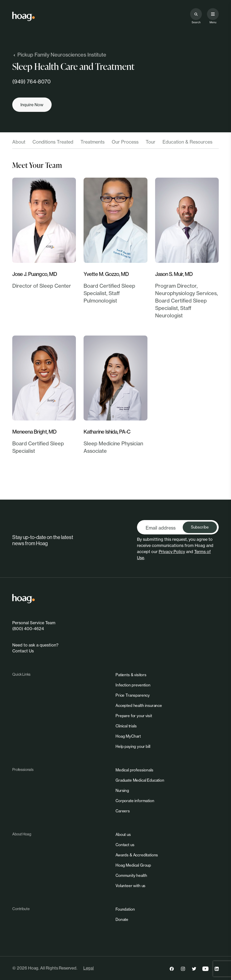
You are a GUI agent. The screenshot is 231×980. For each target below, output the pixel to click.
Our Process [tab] (125, 142)
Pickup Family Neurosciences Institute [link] (59, 55)
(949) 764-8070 (31, 82)
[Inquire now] (32, 105)
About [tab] (19, 142)
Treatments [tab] (93, 142)
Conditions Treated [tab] (53, 142)
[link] (24, 16)
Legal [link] (89, 968)
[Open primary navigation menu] (213, 14)
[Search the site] (196, 14)
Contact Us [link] (23, 651)
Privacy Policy (172, 552)
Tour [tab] (151, 142)
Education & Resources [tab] (187, 142)
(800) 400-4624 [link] (28, 629)
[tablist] (115, 144)
